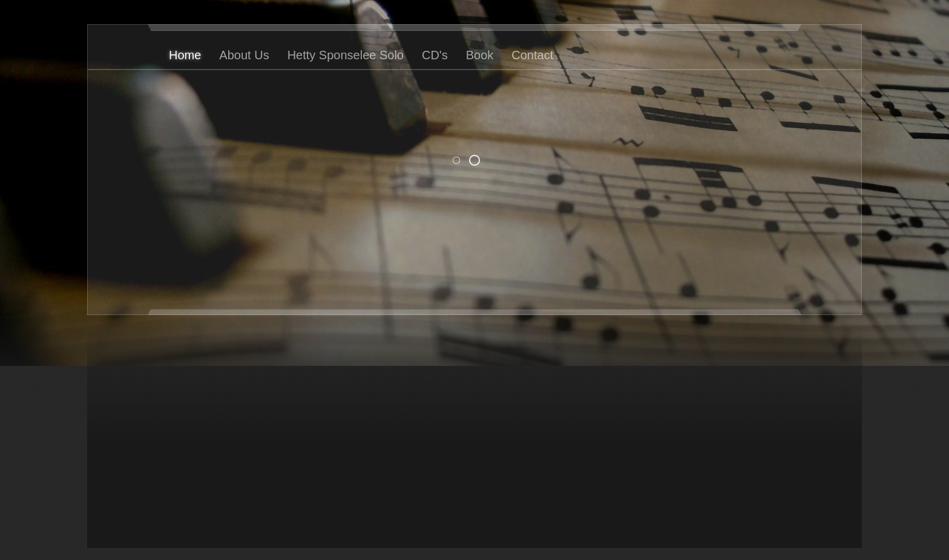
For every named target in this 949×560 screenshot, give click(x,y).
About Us (244, 55)
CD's (435, 55)
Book (480, 55)
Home (185, 55)
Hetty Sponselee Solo (346, 55)
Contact (532, 55)
